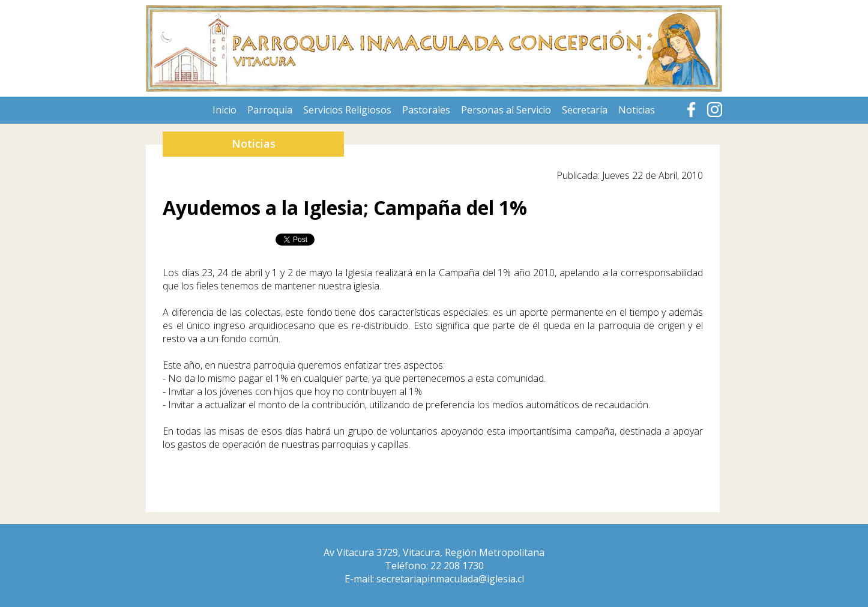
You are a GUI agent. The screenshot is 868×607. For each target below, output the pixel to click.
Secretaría (585, 110)
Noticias (637, 110)
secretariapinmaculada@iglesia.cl (450, 579)
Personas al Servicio (506, 110)
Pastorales (426, 110)
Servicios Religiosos (347, 110)
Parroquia (270, 110)
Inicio (225, 110)
